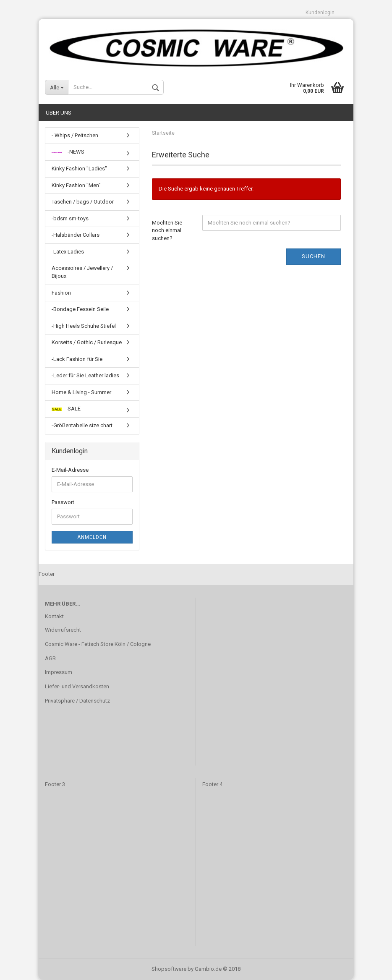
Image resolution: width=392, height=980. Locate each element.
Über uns (59, 113)
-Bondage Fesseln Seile (80, 309)
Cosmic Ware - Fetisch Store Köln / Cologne (98, 644)
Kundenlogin (320, 13)
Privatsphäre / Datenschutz (77, 701)
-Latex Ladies (68, 252)
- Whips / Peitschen (75, 135)
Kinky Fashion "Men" (76, 185)
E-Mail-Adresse (70, 470)
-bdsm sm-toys (70, 218)
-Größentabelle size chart (82, 425)
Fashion (61, 293)
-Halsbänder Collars (76, 235)
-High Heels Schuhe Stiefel (84, 326)
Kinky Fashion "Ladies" (79, 169)
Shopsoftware (169, 969)
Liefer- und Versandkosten (77, 686)
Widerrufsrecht (63, 630)
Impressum (59, 673)
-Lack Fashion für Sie (77, 359)
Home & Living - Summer (81, 392)
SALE (66, 409)
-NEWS (68, 152)
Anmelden (92, 537)
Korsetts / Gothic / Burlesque (87, 342)
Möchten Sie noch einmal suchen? (167, 230)
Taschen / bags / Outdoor (83, 202)
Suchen (314, 257)
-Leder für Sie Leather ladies (85, 375)
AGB (50, 658)
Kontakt (54, 616)
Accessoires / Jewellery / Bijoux (82, 272)
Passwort (63, 502)
